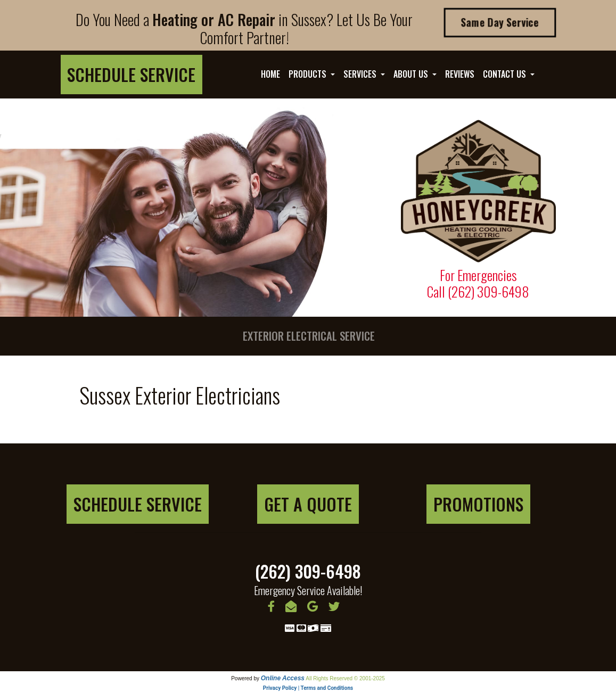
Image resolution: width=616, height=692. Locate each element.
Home (270, 74)
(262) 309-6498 (488, 291)
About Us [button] (412, 74)
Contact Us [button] (506, 74)
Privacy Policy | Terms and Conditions (308, 688)
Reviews (460, 74)
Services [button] (361, 74)
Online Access (283, 678)
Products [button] (309, 74)
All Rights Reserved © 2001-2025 (345, 678)
